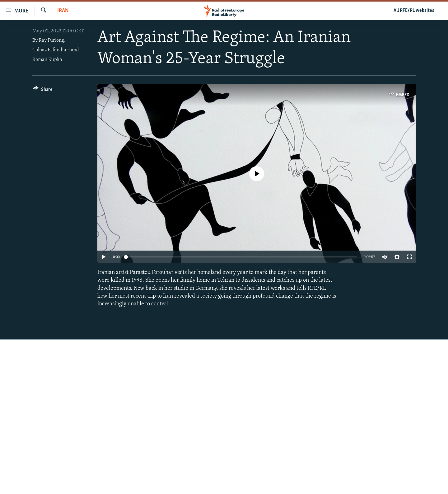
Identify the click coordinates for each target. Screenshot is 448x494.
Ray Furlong (51, 40)
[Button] (42, 90)
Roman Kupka (47, 60)
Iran (63, 11)
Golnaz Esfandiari (51, 50)
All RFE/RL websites (414, 11)
